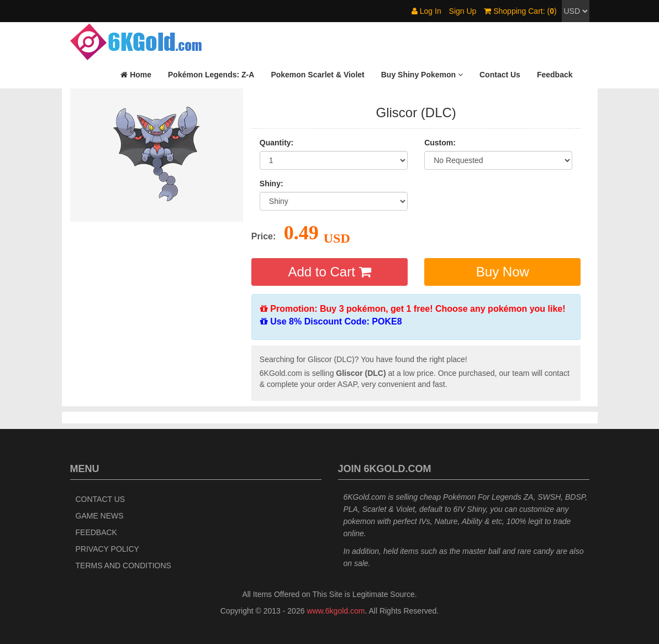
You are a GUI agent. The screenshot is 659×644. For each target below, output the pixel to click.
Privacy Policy (107, 549)
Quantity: (276, 143)
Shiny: (271, 184)
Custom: (440, 143)
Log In (426, 11)
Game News (100, 516)
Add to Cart (329, 272)
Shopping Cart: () (520, 11)
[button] (422, 75)
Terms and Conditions (123, 566)
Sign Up (463, 11)
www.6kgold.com (336, 611)
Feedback (96, 532)
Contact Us (101, 499)
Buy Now (503, 272)
